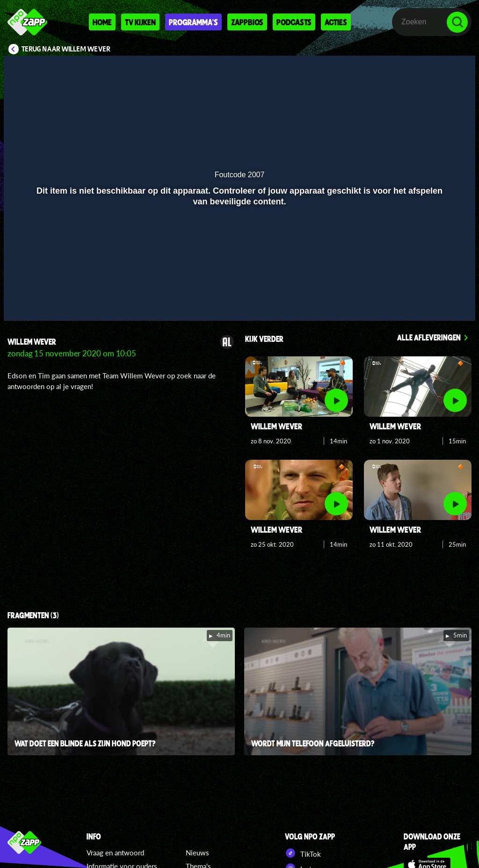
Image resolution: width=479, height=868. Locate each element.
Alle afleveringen (429, 337)
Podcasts (294, 22)
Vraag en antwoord (115, 853)
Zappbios (247, 22)
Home (102, 22)
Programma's (193, 22)
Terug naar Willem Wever (66, 49)
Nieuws (197, 853)
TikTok (303, 853)
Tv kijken (140, 22)
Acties (336, 22)
